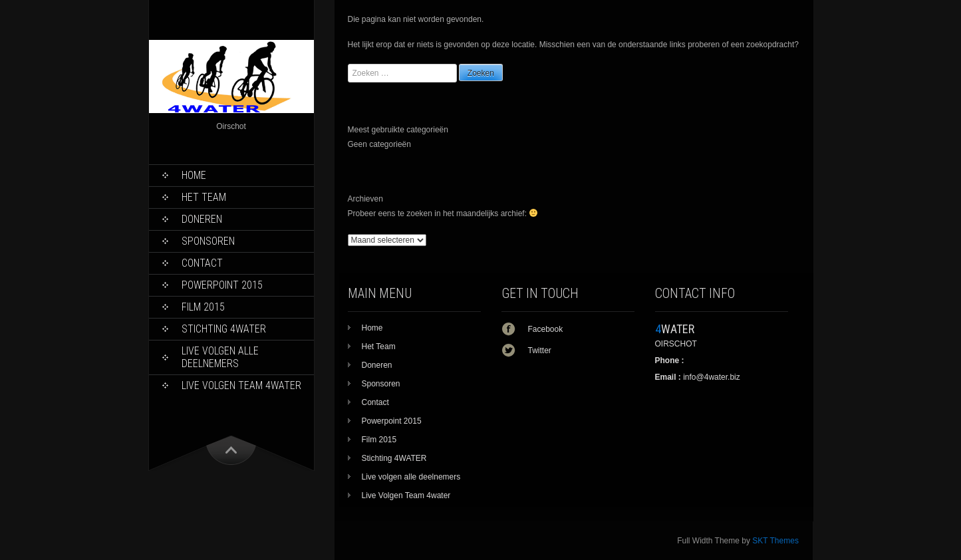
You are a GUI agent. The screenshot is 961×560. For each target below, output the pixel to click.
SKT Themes (775, 541)
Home (194, 175)
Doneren (202, 219)
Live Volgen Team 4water (241, 385)
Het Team (204, 197)
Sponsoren (208, 241)
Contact (202, 263)
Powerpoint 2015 (222, 285)
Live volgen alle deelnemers (220, 357)
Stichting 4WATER (224, 329)
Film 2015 (203, 307)
